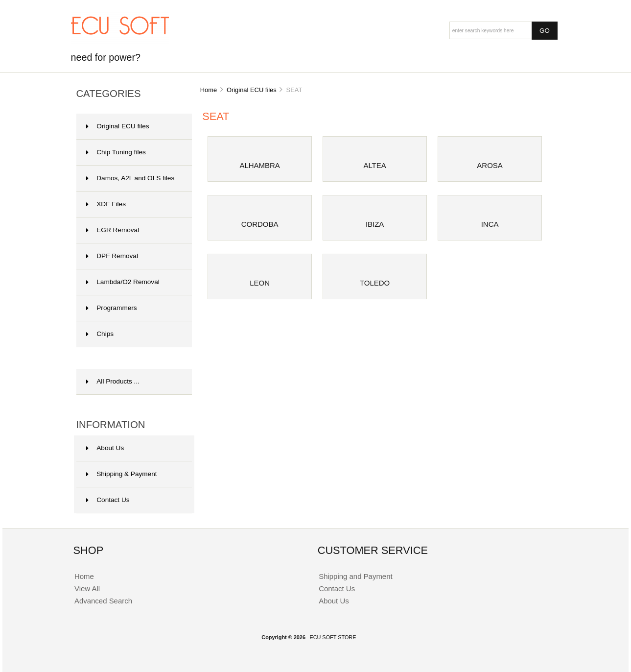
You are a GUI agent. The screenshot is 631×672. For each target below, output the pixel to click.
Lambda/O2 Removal (123, 282)
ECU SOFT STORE (333, 637)
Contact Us (108, 500)
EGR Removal (113, 230)
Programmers (111, 308)
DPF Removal (112, 256)
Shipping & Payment (121, 474)
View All (87, 588)
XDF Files (106, 204)
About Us (105, 448)
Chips (100, 334)
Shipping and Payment (355, 576)
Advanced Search (103, 601)
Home (209, 90)
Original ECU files (252, 90)
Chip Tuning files (116, 152)
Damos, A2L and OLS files (130, 178)
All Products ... (113, 381)
